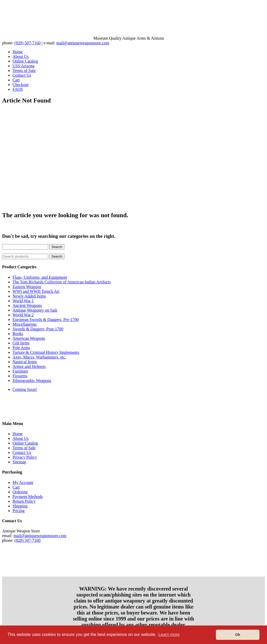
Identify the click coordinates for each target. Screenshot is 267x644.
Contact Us (22, 75)
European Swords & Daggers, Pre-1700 (46, 320)
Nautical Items (25, 362)
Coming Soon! (25, 389)
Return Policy (24, 501)
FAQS (18, 89)
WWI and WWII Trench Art (36, 291)
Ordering (20, 492)
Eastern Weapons (27, 287)
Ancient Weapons (27, 305)
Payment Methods (28, 497)
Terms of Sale (24, 71)
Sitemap (19, 462)
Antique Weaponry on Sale (35, 310)
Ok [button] (238, 635)
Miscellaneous (25, 324)
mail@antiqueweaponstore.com (83, 43)
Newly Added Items (29, 296)
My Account (23, 482)
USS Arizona (23, 66)
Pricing (19, 511)
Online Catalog (25, 61)
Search (57, 247)
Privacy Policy (25, 457)
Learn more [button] (169, 634)
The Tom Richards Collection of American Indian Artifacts (62, 282)
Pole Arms (21, 348)
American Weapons (29, 338)
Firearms (20, 376)
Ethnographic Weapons (32, 381)
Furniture (20, 371)
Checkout (20, 85)
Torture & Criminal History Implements (46, 352)
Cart (16, 80)
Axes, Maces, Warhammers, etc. (39, 357)
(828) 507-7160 (28, 43)
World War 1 (23, 301)
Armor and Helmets (29, 366)
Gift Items (21, 343)
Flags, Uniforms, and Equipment (40, 277)
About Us (21, 56)
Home (18, 52)
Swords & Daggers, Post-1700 (38, 329)
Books (18, 334)
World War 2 (23, 315)
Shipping (20, 506)
